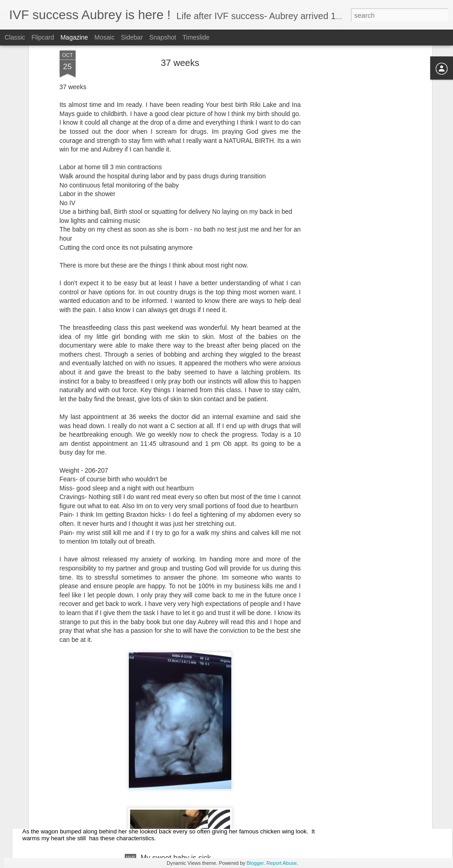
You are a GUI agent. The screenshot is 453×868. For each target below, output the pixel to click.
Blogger (255, 863)
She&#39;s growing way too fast (90, 801)
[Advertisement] (351, 147)
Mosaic (104, 37)
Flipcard (43, 37)
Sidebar (132, 37)
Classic (15, 37)
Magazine (74, 37)
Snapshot (163, 37)
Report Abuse (282, 863)
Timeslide (196, 37)
